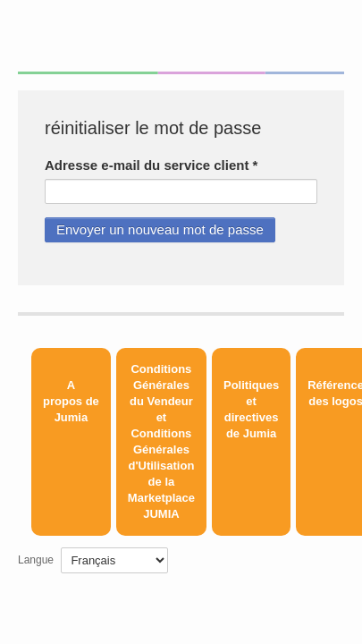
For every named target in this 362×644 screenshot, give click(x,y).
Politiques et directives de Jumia (251, 409)
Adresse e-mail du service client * (151, 165)
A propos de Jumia (71, 401)
